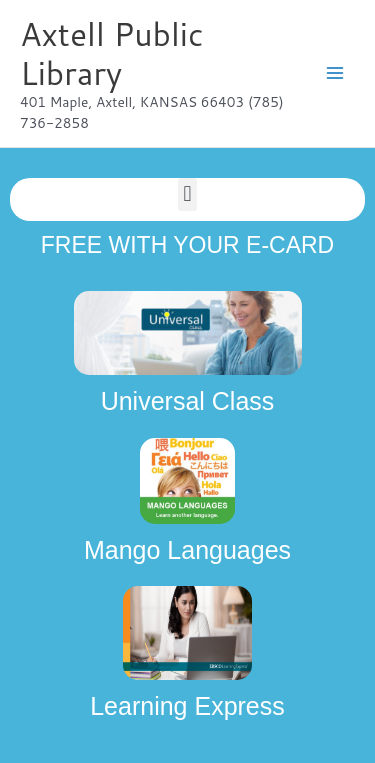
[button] (187, 194)
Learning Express (187, 706)
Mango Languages (187, 550)
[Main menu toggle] (335, 73)
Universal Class (188, 401)
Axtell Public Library (112, 53)
